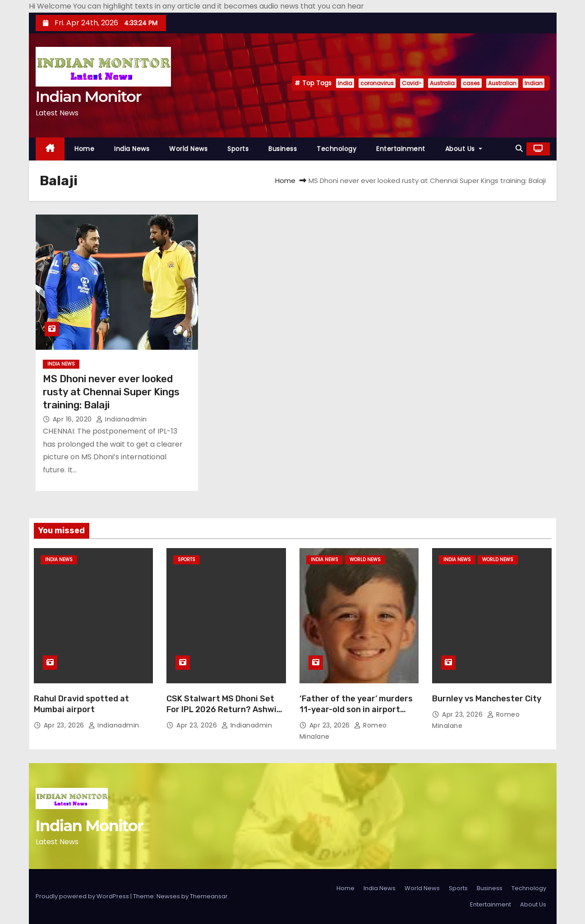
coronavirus (377, 83)
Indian (534, 83)
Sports (238, 149)
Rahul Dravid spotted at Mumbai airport (81, 704)
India (345, 83)
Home (84, 149)
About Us (464, 149)
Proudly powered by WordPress (83, 896)
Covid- (412, 83)
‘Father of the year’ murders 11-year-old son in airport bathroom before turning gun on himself (358, 715)
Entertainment (401, 149)
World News (188, 149)
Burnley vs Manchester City (487, 699)
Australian (502, 83)
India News (132, 149)
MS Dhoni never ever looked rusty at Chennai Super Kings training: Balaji (111, 392)
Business (283, 149)
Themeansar (209, 896)
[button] (519, 149)
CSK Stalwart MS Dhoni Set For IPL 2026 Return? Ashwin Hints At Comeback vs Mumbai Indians (226, 715)
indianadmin (122, 419)
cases (471, 83)
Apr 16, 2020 (74, 419)
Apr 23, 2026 (65, 725)
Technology (336, 149)
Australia (442, 83)
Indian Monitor (88, 96)
